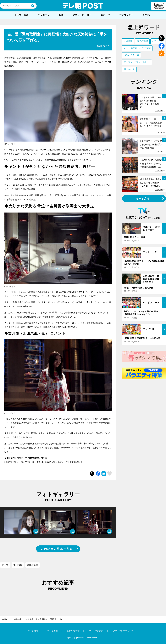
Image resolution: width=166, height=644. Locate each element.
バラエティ (44, 15)
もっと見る (143, 199)
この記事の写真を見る (57, 549)
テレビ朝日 (33, 631)
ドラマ (5, 565)
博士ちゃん (129, 69)
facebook (162, 46)
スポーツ (105, 15)
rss (162, 53)
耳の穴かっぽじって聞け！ (137, 62)
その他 (146, 15)
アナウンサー (126, 15)
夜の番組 (20, 619)
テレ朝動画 (52, 631)
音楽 (61, 15)
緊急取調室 (34, 458)
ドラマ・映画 (21, 15)
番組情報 (18, 565)
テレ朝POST (83, 6)
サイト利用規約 (96, 631)
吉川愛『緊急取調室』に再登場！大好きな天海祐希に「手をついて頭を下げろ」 (48, 619)
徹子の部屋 (142, 41)
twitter (162, 38)
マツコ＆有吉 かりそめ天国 (137, 48)
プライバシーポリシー (123, 631)
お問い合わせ (73, 631)
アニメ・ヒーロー (82, 15)
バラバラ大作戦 (131, 55)
